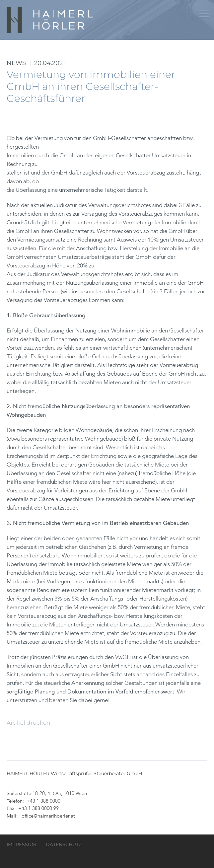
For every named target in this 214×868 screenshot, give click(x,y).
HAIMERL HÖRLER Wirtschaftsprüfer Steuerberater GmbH (50, 20)
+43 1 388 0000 (43, 801)
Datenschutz (64, 844)
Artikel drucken (28, 723)
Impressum (21, 844)
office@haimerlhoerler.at (48, 816)
